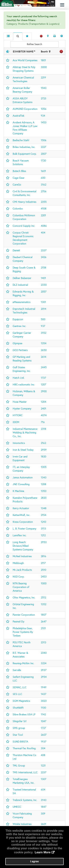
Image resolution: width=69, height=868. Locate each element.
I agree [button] (34, 861)
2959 (44, 450)
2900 (44, 391)
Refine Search (34, 44)
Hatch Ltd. (19, 378)
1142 (43, 715)
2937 (44, 670)
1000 (44, 583)
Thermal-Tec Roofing (24, 748)
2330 (44, 285)
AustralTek (18, 116)
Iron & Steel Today (23, 450)
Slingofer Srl (20, 721)
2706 (44, 191)
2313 (44, 642)
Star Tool (18, 735)
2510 (44, 570)
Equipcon (18, 319)
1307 (44, 779)
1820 (44, 457)
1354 (44, 343)
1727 (43, 728)
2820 (44, 498)
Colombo (18, 209)
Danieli (16, 250)
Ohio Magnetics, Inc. (24, 598)
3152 (44, 333)
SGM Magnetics (21, 701)
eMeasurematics (22, 302)
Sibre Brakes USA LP (24, 715)
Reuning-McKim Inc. (23, 663)
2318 (44, 429)
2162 (43, 443)
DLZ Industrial (20, 285)
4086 (44, 226)
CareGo (17, 185)
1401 (43, 278)
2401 (44, 409)
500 (43, 319)
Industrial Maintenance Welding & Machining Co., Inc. (25, 433)
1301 (43, 302)
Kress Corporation (23, 522)
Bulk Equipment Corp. (25, 154)
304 (43, 748)
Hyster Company (22, 409)
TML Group (19, 766)
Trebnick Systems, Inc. (25, 800)
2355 (44, 202)
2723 (44, 99)
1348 (44, 508)
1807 (44, 615)
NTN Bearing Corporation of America (21, 587)
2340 (44, 653)
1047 (44, 721)
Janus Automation (23, 478)
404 (43, 233)
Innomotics (19, 443)
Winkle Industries (22, 824)
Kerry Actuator (21, 508)
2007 (44, 154)
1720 (43, 161)
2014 (44, 309)
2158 (44, 268)
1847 (44, 807)
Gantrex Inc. (19, 326)
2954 (44, 677)
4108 (44, 209)
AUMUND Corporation (25, 109)
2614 (44, 357)
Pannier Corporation (24, 615)
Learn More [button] (43, 852)
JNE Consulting (21, 484)
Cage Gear (19, 178)
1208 (44, 484)
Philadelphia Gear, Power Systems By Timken (23, 632)
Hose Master (20, 402)
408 (43, 755)
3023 (44, 701)
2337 (44, 250)
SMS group (19, 728)
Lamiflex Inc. (20, 535)
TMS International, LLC (25, 772)
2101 (43, 628)
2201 (43, 215)
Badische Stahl (21, 140)
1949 (44, 687)
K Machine (18, 491)
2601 (44, 824)
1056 (44, 109)
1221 (43, 766)
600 (43, 178)
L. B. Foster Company (24, 529)
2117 (43, 563)
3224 (44, 663)
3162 (44, 185)
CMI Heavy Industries (24, 202)
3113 (43, 529)
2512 (43, 598)
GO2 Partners (20, 350)
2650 (44, 350)
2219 (43, 78)
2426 (44, 257)
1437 (44, 694)
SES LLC (17, 694)
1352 (44, 604)
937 (43, 326)
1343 (44, 478)
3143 (44, 800)
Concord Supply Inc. (24, 226)
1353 (44, 491)
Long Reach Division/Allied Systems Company (23, 546)
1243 (44, 522)
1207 (43, 385)
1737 (43, 378)
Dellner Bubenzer (22, 278)
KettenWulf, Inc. (21, 515)
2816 (44, 556)
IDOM (16, 422)
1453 (44, 123)
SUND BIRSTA (20, 742)
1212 (43, 535)
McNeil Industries (22, 556)
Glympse (17, 343)
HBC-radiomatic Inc (24, 385)
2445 (44, 367)
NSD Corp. (19, 577)
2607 (44, 735)
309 (43, 814)
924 (43, 116)
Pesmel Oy (18, 622)
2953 (44, 542)
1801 (43, 60)
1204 (44, 402)
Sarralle (17, 670)
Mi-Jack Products (22, 570)
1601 (43, 171)
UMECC (17, 807)
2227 (43, 147)
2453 (44, 577)
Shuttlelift (18, 708)
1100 (43, 708)
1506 (44, 140)
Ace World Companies (25, 60)
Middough (18, 563)
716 (43, 422)
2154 (44, 515)
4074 (44, 415)
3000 (44, 67)
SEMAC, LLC (20, 687)
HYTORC (18, 415)
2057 (44, 292)
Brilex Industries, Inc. (24, 147)
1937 (44, 742)
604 (43, 790)
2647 (44, 622)
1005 (44, 467)
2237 (44, 772)
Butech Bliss (19, 171)
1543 (44, 88)
